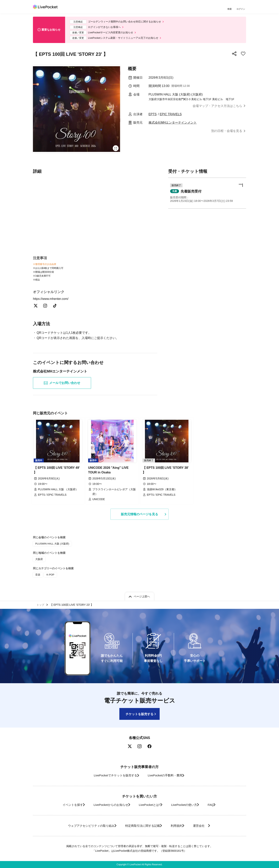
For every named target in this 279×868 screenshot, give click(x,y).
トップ (41, 604)
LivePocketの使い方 (188, 805)
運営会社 (206, 826)
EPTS (153, 117)
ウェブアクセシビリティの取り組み (84, 826)
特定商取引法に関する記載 (141, 826)
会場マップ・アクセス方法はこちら (217, 109)
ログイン (241, 9)
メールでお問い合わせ (62, 386)
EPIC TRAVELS (171, 117)
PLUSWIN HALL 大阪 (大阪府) (51, 546)
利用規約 (179, 826)
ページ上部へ (142, 595)
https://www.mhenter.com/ (53, 302)
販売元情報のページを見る (139, 516)
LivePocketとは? (149, 805)
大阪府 (39, 561)
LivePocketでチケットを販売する (112, 775)
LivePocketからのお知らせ (106, 805)
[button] (207, 197)
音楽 (38, 576)
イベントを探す (64, 805)
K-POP (50, 576)
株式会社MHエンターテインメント (173, 125)
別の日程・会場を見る (227, 134)
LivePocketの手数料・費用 (166, 775)
